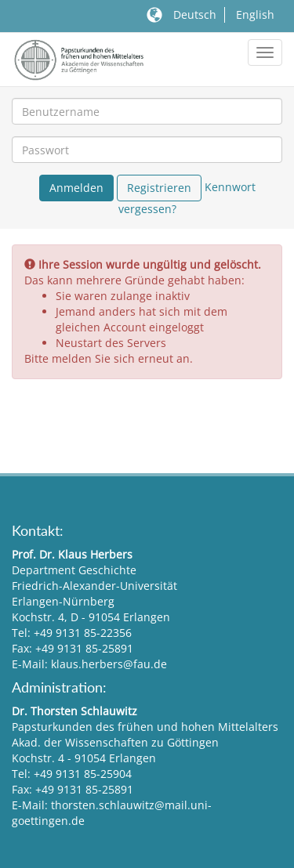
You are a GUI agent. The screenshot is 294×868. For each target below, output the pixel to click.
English (255, 14)
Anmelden (76, 188)
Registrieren (159, 188)
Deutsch (195, 14)
